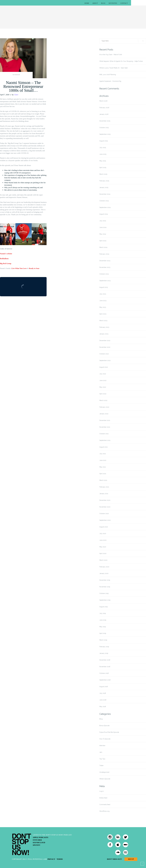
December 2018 (105, 660)
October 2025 (104, 128)
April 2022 (103, 394)
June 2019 (103, 620)
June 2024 (103, 227)
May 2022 (103, 387)
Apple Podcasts (40, 837)
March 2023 (103, 321)
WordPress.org (104, 811)
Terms (60, 859)
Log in (102, 791)
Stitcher (37, 840)
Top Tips (102, 759)
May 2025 (103, 161)
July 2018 (103, 693)
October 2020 (104, 514)
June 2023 (103, 301)
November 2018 (105, 667)
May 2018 (103, 707)
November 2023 (105, 267)
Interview (16, 75)
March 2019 (103, 640)
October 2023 (104, 274)
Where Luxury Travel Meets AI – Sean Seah (114, 68)
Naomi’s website (6, 254)
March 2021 (103, 480)
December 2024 (105, 194)
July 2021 (103, 454)
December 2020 (105, 500)
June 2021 (103, 460)
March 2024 (103, 247)
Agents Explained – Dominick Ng (110, 81)
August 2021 (104, 447)
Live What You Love (19, 268)
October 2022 (104, 354)
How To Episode (105, 739)
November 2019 (105, 587)
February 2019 (104, 647)
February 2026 (104, 108)
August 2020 (104, 527)
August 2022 (104, 367)
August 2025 (104, 141)
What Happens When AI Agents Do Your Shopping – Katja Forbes (121, 61)
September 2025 (105, 134)
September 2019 (105, 600)
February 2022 (104, 407)
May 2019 (103, 627)
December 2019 (105, 580)
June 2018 (103, 700)
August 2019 (104, 607)
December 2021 (105, 420)
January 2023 (104, 334)
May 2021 (103, 467)
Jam (101, 752)
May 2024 (103, 234)
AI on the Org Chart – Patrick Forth (111, 55)
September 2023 (105, 281)
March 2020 (103, 560)
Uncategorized (104, 772)
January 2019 (104, 653)
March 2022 (103, 400)
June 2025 (103, 154)
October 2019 (104, 593)
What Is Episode (105, 779)
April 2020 (103, 553)
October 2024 (104, 201)
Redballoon (4, 259)
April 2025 (103, 167)
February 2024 (104, 254)
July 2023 (103, 294)
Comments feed (105, 805)
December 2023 (105, 261)
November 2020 (105, 507)
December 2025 (105, 121)
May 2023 (103, 307)
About (95, 3)
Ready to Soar (34, 268)
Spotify (37, 845)
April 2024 (103, 241)
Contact (124, 3)
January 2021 (104, 494)
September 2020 (105, 520)
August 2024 (104, 214)
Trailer (101, 766)
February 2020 (104, 567)
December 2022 (105, 341)
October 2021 (104, 434)
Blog (103, 3)
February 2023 (104, 327)
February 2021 (104, 487)
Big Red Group (6, 263)
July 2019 (103, 613)
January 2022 (104, 414)
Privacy (51, 859)
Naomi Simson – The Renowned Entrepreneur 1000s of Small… (23, 86)
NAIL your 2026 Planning (108, 75)
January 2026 (104, 114)
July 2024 (103, 221)
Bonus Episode (104, 726)
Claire (16, 95)
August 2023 (104, 287)
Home (87, 3)
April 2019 (103, 633)
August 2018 (104, 687)
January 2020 (104, 573)
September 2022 (105, 360)
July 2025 (103, 148)
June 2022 (103, 380)
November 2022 (105, 347)
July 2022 (103, 374)
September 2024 (105, 207)
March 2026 (103, 101)
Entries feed (103, 798)
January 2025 (104, 187)
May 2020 (103, 547)
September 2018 (105, 680)
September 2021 (105, 440)
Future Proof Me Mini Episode (109, 732)
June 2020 (103, 540)
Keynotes (113, 3)
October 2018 (104, 673)
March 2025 (103, 174)
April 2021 (103, 474)
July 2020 (103, 534)
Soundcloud (39, 843)
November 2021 (105, 427)
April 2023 (103, 314)
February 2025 (104, 181)
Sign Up (131, 859)
